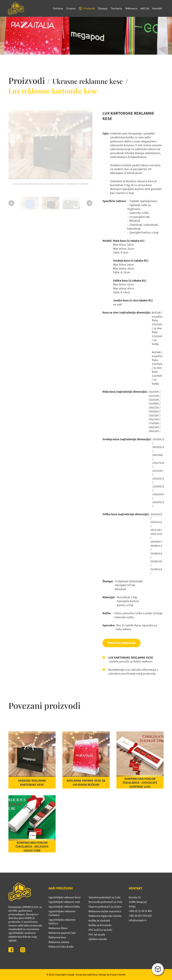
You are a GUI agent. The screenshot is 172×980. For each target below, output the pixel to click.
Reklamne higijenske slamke (105, 916)
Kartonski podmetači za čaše (105, 902)
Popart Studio (118, 974)
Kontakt (157, 8)
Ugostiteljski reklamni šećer (65, 897)
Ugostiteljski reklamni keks (64, 907)
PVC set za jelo (97, 934)
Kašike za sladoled (99, 920)
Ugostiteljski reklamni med (64, 902)
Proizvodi (89, 8)
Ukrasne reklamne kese (88, 81)
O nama (71, 8)
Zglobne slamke (98, 939)
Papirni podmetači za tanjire (105, 907)
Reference (131, 8)
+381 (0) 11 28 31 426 (140, 911)
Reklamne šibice (58, 928)
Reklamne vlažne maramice (105, 911)
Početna (58, 8)
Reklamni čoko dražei (61, 947)
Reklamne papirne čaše (62, 933)
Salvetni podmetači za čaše (104, 897)
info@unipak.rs (138, 920)
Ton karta (116, 8)
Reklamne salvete (59, 942)
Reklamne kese (57, 937)
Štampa (103, 8)
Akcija (145, 8)
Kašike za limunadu (100, 925)
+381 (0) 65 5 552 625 (140, 916)
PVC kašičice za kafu (100, 930)
